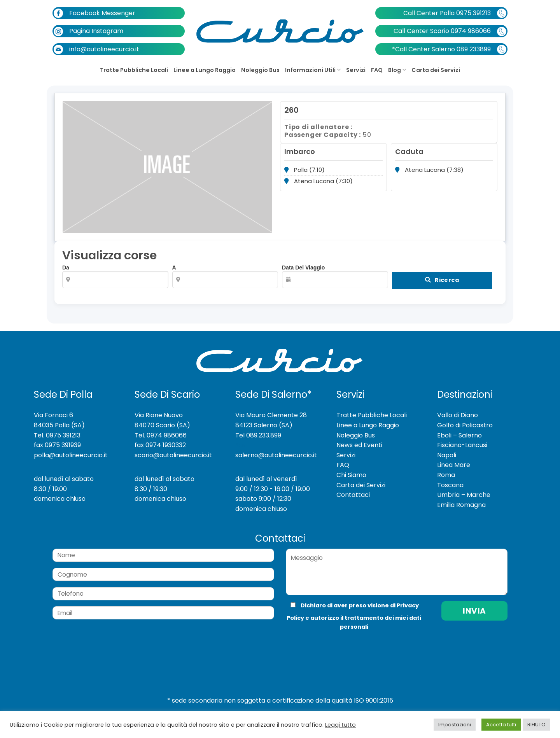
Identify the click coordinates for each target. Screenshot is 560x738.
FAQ (377, 70)
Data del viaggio (335, 276)
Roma (446, 470)
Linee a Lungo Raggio (205, 70)
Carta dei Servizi (436, 70)
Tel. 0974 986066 (161, 430)
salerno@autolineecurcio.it (276, 450)
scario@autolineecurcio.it (173, 450)
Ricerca (445, 280)
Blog (397, 70)
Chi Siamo (351, 470)
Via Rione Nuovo (159, 410)
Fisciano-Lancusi (462, 440)
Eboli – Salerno (459, 430)
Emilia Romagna (461, 499)
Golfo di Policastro (465, 420)
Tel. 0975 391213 (57, 430)
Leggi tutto (340, 725)
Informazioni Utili (313, 70)
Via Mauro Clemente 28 (271, 410)
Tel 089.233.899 (258, 430)
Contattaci (353, 490)
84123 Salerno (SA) (264, 420)
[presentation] (338, 642)
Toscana (450, 480)
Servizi (356, 70)
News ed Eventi (359, 440)
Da (115, 276)
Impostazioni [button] (455, 725)
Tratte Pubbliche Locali (134, 70)
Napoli (447, 450)
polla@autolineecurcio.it (71, 450)
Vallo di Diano (458, 410)
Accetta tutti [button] (501, 725)
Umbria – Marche (464, 490)
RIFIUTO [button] (536, 725)
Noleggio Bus (260, 70)
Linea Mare (454, 460)
